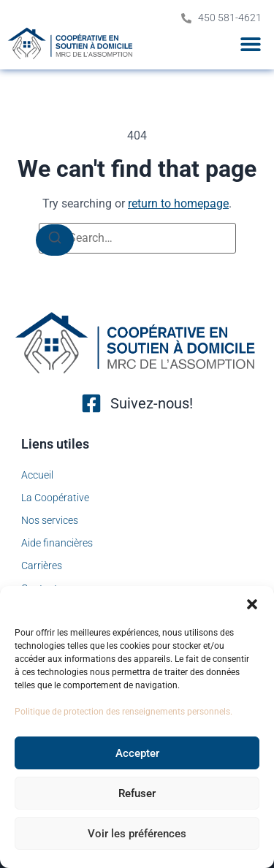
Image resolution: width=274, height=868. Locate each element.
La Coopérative (55, 498)
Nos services (50, 520)
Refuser (137, 793)
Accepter (137, 753)
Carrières (42, 566)
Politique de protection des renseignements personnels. (123, 712)
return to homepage (178, 203)
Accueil (37, 475)
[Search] (55, 240)
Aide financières (57, 543)
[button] (252, 604)
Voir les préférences (137, 834)
